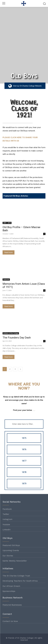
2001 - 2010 (7, 223)
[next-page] (20, 369)
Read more (9, 252)
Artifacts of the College (11, 333)
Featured (6, 279)
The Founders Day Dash (17, 338)
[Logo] (24, 3)
